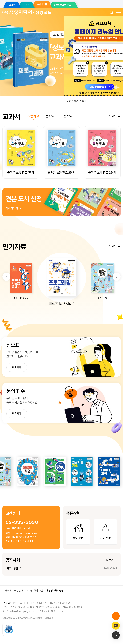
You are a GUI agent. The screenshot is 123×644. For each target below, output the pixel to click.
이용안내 (19, 591)
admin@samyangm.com (23, 611)
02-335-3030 (22, 522)
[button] (6, 291)
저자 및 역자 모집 (35, 591)
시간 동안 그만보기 (77, 101)
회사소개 (7, 591)
